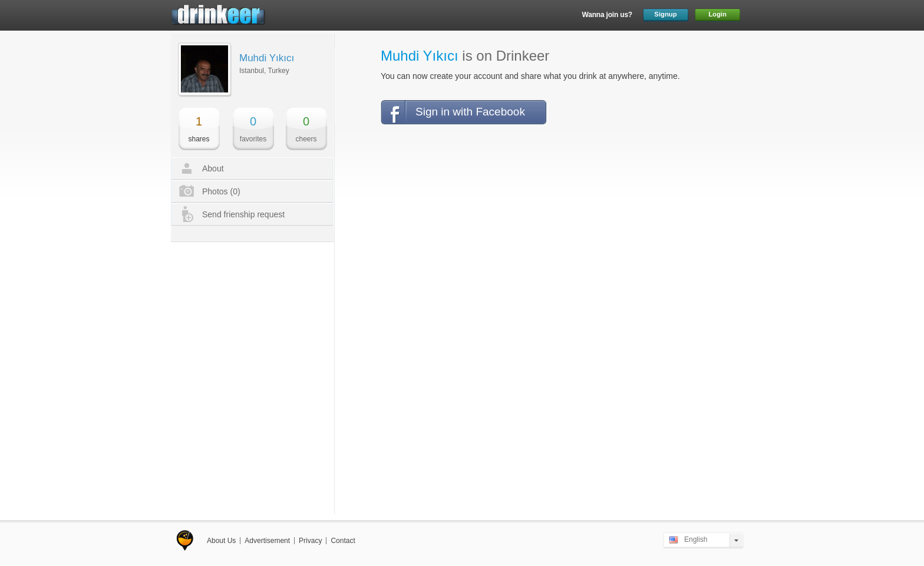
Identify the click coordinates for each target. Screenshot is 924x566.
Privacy (310, 541)
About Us (221, 541)
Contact (343, 541)
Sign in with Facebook (470, 112)
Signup (665, 14)
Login (717, 14)
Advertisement (267, 541)
